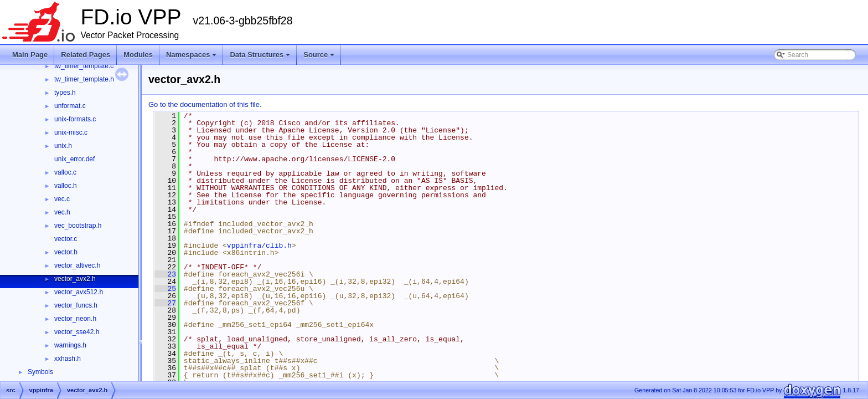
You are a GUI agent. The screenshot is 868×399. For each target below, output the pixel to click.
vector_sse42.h (77, 332)
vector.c (66, 239)
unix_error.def (74, 159)
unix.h (63, 146)
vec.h (62, 212)
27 (165, 303)
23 (165, 274)
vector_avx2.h (75, 279)
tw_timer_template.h (84, 79)
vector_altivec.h (77, 265)
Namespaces (192, 55)
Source (319, 55)
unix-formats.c (75, 119)
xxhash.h (68, 359)
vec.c (62, 199)
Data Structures (260, 55)
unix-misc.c (71, 132)
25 (165, 289)
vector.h (66, 252)
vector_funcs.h (76, 305)
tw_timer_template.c (84, 66)
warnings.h (70, 345)
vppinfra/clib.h (259, 245)
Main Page (30, 55)
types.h (65, 93)
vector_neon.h (75, 319)
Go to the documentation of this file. (205, 104)
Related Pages (86, 55)
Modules (138, 55)
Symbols (40, 372)
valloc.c (65, 172)
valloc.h (66, 186)
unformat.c (70, 106)
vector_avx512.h (79, 292)
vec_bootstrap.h (78, 226)
